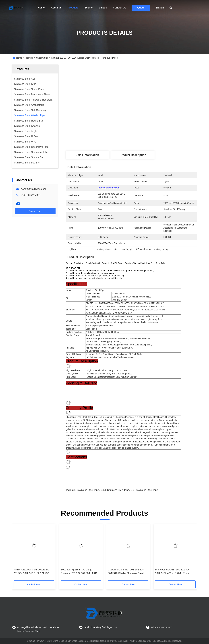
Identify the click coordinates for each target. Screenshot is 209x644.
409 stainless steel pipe (145, 490)
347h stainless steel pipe (115, 490)
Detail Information (87, 155)
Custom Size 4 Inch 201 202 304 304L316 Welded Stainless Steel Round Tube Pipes (126, 572)
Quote (141, 8)
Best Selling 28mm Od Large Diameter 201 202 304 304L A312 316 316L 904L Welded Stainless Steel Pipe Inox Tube (79, 572)
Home (41, 8)
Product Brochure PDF (109, 188)
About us (56, 8)
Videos (103, 8)
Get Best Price (148, 141)
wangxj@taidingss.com (33, 189)
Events (89, 8)
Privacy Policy (44, 641)
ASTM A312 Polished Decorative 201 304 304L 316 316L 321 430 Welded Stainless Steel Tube (31, 572)
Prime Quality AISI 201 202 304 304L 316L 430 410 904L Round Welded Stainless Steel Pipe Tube (174, 572)
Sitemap (31, 641)
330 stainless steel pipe (86, 490)
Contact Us (120, 8)
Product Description (133, 155)
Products (73, 8)
